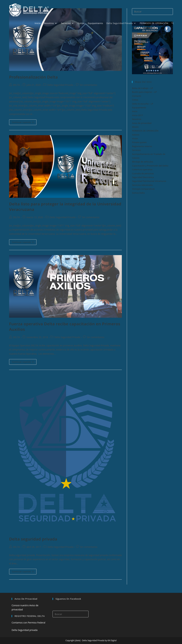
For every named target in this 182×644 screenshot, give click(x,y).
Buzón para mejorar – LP (144, 92)
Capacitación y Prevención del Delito (150, 166)
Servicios (136, 150)
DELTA (16, 85)
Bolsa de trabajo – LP (142, 88)
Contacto (136, 96)
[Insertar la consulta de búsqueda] (71, 614)
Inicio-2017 (137, 115)
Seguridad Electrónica (143, 177)
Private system (139, 142)
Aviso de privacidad (142, 123)
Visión (135, 138)
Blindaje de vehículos (142, 162)
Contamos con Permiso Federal (28, 623)
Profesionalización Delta (33, 77)
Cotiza (135, 100)
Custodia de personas (143, 173)
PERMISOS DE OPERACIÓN (145, 131)
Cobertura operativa (142, 169)
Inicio (135, 111)
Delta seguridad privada (33, 539)
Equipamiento (139, 107)
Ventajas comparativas (143, 189)
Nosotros (137, 119)
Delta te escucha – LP (143, 104)
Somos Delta (138, 193)
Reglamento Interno (142, 146)
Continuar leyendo (24, 123)
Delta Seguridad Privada (60, 85)
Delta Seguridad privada (25, 630)
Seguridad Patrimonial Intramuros (149, 181)
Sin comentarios (88, 85)
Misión (135, 127)
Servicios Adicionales (142, 185)
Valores (136, 135)
